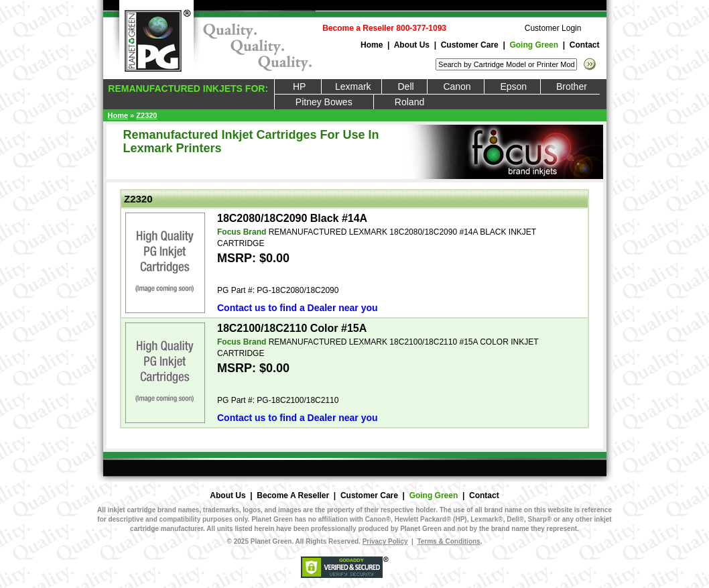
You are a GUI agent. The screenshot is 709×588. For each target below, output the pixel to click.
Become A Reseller (293, 495)
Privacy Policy (385, 541)
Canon (456, 86)
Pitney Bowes (324, 102)
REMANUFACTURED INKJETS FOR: (187, 89)
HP (298, 86)
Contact (585, 45)
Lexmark (351, 86)
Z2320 (146, 115)
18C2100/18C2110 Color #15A (292, 328)
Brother (571, 86)
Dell (404, 86)
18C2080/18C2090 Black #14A (292, 218)
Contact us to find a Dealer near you (298, 308)
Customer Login (553, 28)
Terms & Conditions (448, 541)
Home (372, 45)
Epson (512, 86)
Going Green (534, 45)
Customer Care (470, 45)
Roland (410, 102)
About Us (412, 45)
